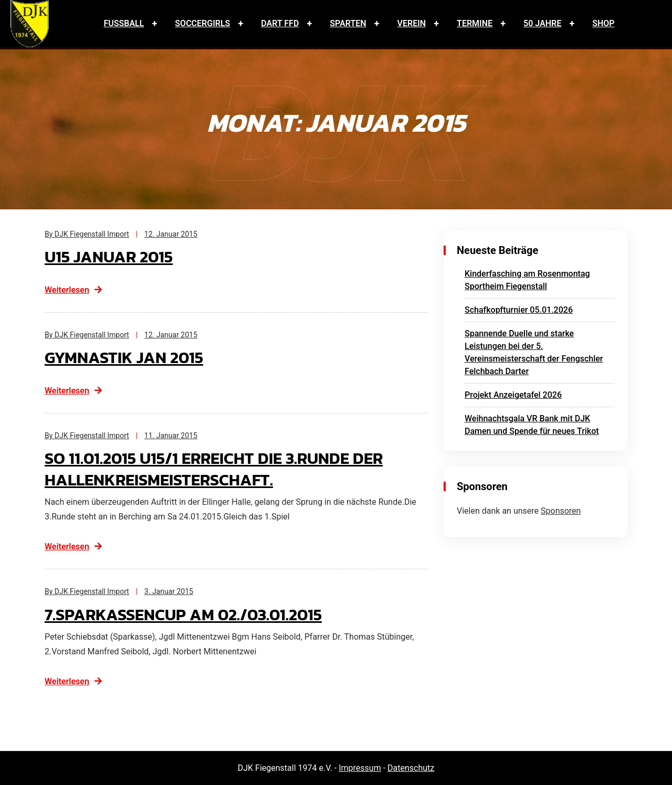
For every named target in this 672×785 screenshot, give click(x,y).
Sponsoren (561, 511)
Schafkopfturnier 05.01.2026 (519, 310)
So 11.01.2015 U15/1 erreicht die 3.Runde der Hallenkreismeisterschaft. (219, 469)
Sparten (348, 23)
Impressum (360, 768)
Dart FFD (280, 23)
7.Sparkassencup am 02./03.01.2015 (188, 614)
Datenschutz (411, 768)
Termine (475, 23)
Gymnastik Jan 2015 (126, 357)
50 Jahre (542, 23)
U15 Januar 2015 (111, 257)
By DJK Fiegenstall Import (87, 234)
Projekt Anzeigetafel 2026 (513, 395)
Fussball (124, 23)
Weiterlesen (74, 290)
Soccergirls (202, 23)
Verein (412, 23)
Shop (603, 23)
